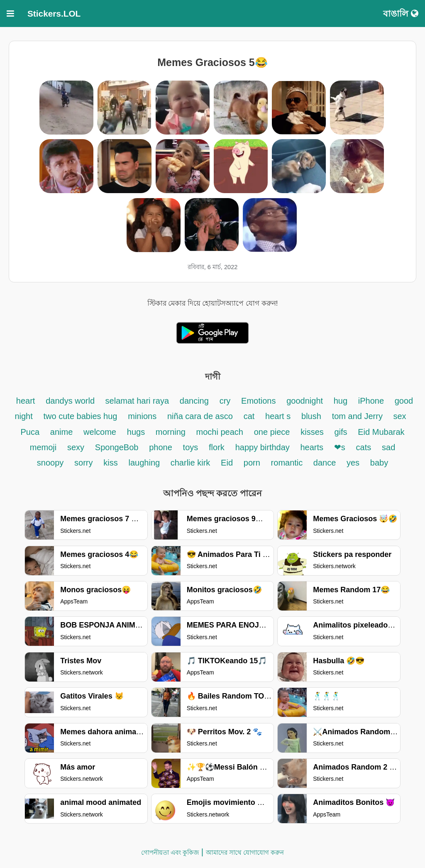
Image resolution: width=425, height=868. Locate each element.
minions (142, 416)
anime (61, 432)
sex (399, 416)
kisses (313, 432)
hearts (312, 447)
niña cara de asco (200, 416)
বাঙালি (401, 13)
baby (379, 463)
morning (172, 432)
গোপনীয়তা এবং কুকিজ (170, 852)
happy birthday (264, 447)
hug (341, 401)
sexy (76, 447)
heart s (278, 416)
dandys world (71, 401)
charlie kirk (191, 463)
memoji (43, 447)
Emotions (258, 401)
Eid (227, 463)
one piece (272, 432)
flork (217, 447)
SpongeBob (117, 447)
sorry (83, 463)
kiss (110, 463)
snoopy (50, 463)
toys (191, 447)
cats (364, 447)
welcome (100, 432)
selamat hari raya (137, 401)
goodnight (306, 401)
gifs (341, 432)
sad (388, 447)
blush (311, 416)
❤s (340, 447)
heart (26, 401)
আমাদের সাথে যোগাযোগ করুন (245, 852)
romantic (288, 463)
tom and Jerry (359, 416)
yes (353, 463)
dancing (194, 401)
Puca (30, 432)
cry (225, 401)
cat (249, 416)
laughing (145, 463)
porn (252, 463)
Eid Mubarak (381, 432)
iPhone (372, 401)
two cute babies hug (81, 416)
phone (161, 447)
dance (326, 463)
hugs (137, 432)
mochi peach (220, 432)
